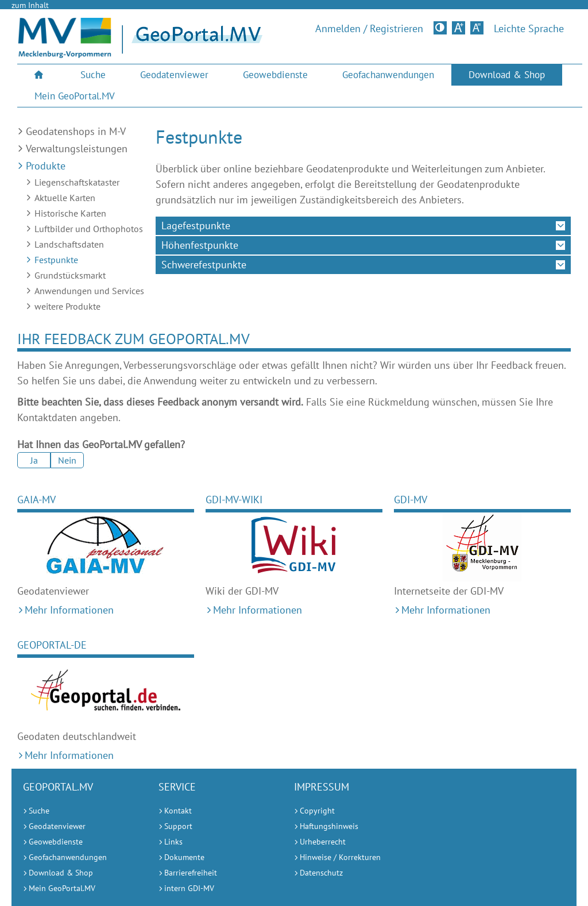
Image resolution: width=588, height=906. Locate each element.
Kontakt (178, 811)
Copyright (317, 811)
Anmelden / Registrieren (369, 29)
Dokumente (184, 857)
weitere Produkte (67, 306)
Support (178, 826)
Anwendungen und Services (89, 291)
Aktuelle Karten (65, 198)
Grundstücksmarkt (70, 275)
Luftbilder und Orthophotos (89, 229)
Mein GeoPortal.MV (75, 96)
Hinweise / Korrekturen (340, 857)
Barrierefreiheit (191, 873)
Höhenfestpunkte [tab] (200, 245)
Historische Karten (70, 213)
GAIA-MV (36, 500)
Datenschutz (321, 873)
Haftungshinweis (329, 826)
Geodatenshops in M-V (76, 131)
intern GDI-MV (189, 888)
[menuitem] (40, 75)
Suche (93, 75)
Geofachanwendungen (388, 75)
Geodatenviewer (174, 75)
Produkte (46, 166)
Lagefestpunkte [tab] (196, 225)
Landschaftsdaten (69, 244)
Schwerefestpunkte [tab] (204, 265)
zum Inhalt (30, 5)
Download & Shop (507, 75)
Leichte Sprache (529, 29)
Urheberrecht (323, 842)
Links (173, 842)
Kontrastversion (441, 28)
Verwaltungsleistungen (77, 149)
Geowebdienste (275, 75)
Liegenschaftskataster (77, 182)
